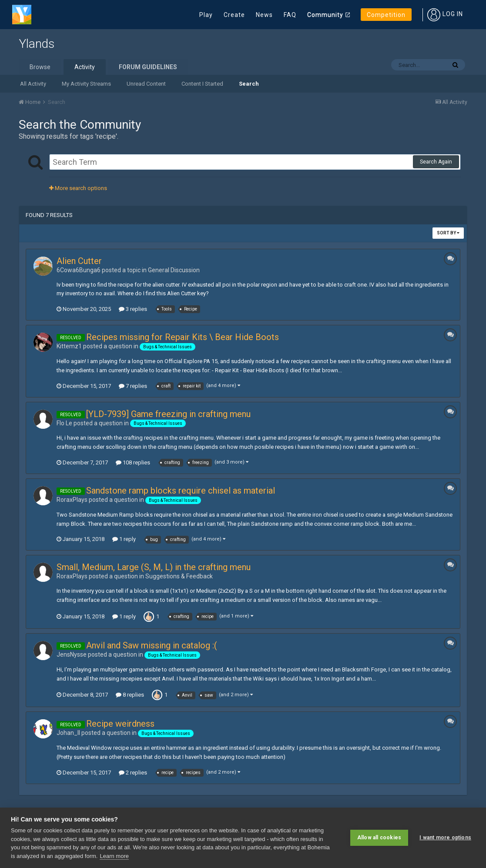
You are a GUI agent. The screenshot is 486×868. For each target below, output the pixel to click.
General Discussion (174, 270)
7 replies (133, 386)
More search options (78, 188)
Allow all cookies (379, 838)
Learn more (114, 856)
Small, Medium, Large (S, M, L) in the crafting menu (154, 567)
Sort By (448, 233)
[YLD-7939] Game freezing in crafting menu (168, 414)
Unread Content (146, 84)
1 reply (124, 539)
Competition (386, 15)
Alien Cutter (79, 261)
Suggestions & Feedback (179, 576)
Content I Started (202, 84)
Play (206, 15)
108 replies (133, 462)
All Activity (33, 84)
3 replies (133, 309)
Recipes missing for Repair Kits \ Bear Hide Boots (183, 337)
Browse (40, 67)
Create (234, 15)
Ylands (37, 44)
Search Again (436, 162)
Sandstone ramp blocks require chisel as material (181, 491)
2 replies (133, 773)
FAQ (290, 15)
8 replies (130, 695)
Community (325, 15)
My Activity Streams (86, 84)
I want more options (445, 838)
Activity (85, 67)
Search (249, 84)
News (264, 15)
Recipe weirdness (120, 724)
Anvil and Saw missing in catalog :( (152, 645)
